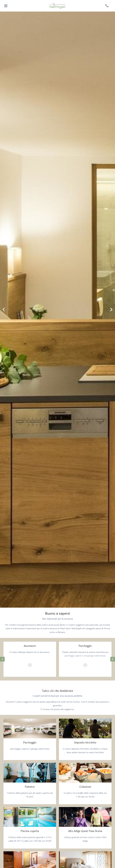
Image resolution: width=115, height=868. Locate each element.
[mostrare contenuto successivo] (113, 659)
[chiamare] (107, 6)
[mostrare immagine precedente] (4, 310)
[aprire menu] (6, 6)
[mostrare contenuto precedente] (2, 659)
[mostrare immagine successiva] (111, 310)
